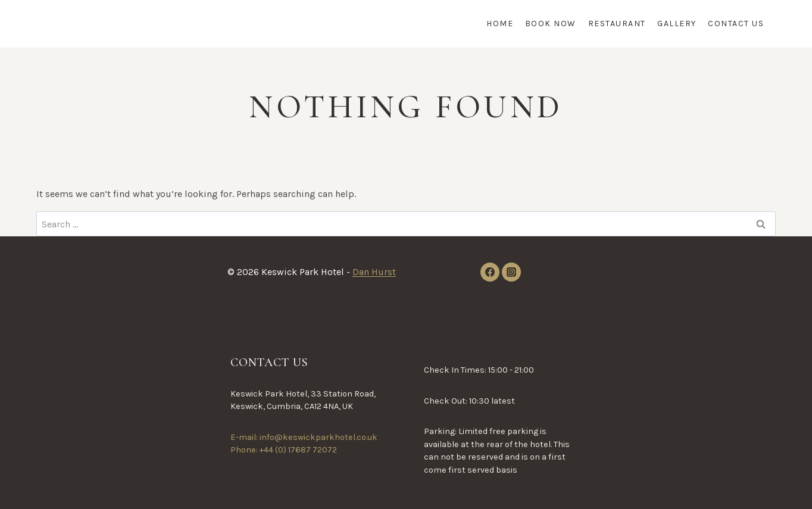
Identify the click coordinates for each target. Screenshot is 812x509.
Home (500, 24)
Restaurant (617, 24)
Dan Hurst (374, 272)
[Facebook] (490, 272)
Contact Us (736, 24)
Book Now (551, 24)
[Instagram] (511, 272)
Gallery (677, 24)
